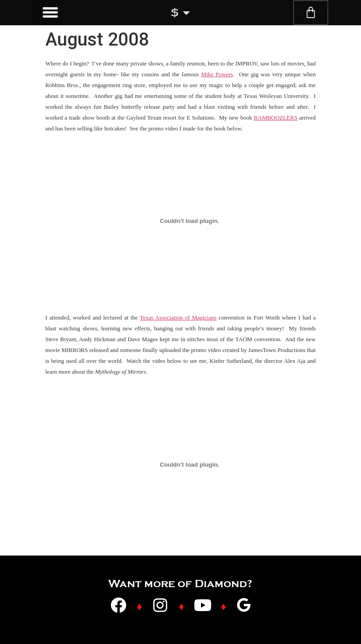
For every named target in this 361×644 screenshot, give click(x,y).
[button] (50, 13)
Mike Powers (217, 74)
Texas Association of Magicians (178, 317)
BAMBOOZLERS (276, 118)
